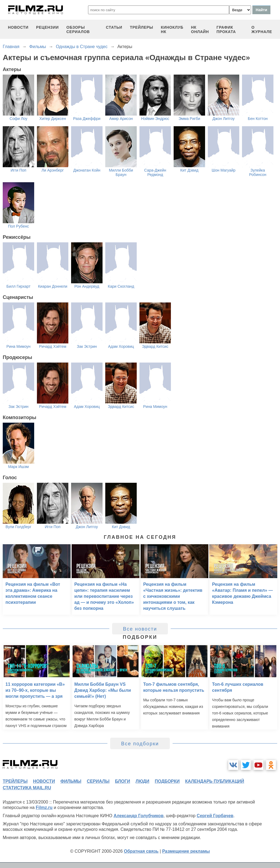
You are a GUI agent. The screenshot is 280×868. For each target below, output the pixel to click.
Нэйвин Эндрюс (155, 119)
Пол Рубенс (18, 226)
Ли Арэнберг (53, 170)
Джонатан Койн (87, 170)
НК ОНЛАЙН (200, 30)
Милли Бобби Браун (121, 172)
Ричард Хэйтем (53, 346)
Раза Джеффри (87, 119)
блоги (122, 781)
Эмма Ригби (189, 119)
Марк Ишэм (18, 467)
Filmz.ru (44, 807)
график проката (226, 30)
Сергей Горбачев (215, 816)
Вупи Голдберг (18, 527)
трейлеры (142, 27)
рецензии (47, 27)
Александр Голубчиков (138, 816)
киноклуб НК (172, 30)
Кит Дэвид (189, 170)
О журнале (262, 30)
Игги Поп (18, 170)
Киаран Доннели (53, 286)
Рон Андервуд (87, 286)
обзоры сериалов (78, 30)
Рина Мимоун (18, 346)
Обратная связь (141, 851)
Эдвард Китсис (155, 346)
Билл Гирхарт (19, 286)
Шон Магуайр (224, 170)
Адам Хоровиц (121, 346)
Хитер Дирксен (53, 119)
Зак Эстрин (87, 346)
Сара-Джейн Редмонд (155, 172)
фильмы (71, 781)
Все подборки (140, 744)
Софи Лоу (18, 119)
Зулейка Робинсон (258, 172)
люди (142, 781)
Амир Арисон (121, 119)
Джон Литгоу (224, 119)
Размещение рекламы (186, 851)
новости (18, 27)
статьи (114, 27)
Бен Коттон (258, 119)
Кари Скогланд (121, 286)
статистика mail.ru (27, 788)
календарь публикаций (215, 781)
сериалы (98, 781)
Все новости (140, 629)
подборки (167, 781)
